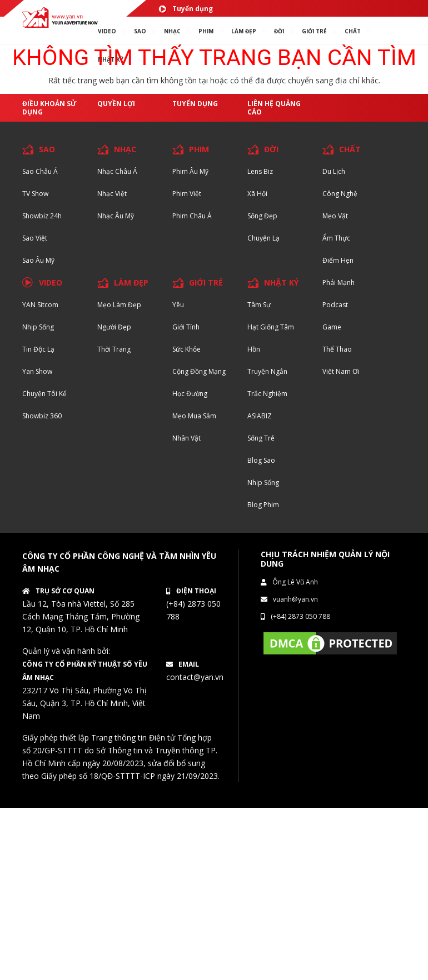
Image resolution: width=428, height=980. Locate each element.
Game (332, 327)
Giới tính (186, 327)
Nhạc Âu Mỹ (116, 216)
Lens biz (260, 171)
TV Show (35, 194)
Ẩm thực (336, 238)
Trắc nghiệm (267, 394)
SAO (140, 31)
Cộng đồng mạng (199, 371)
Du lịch (334, 171)
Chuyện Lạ (263, 238)
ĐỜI (279, 31)
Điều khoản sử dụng (49, 108)
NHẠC (172, 31)
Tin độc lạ (38, 349)
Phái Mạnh (339, 282)
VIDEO (107, 31)
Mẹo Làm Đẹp (119, 305)
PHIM (206, 31)
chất (353, 31)
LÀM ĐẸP (131, 282)
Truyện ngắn (267, 371)
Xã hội (257, 194)
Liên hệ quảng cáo (274, 108)
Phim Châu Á (192, 216)
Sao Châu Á (40, 171)
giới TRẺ (314, 31)
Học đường (190, 394)
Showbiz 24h (42, 216)
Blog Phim (263, 505)
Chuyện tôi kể (44, 394)
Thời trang (114, 349)
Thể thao (337, 349)
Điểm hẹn (338, 260)
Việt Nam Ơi (341, 371)
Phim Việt (187, 194)
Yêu (178, 305)
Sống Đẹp (262, 216)
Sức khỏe (186, 349)
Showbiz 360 (42, 416)
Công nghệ (340, 194)
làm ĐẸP (244, 31)
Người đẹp (114, 327)
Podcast (335, 305)
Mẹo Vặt (335, 216)
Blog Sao (261, 460)
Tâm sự (259, 305)
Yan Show (37, 371)
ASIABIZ (260, 416)
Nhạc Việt (112, 194)
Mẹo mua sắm (194, 416)
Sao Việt (35, 238)
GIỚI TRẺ (206, 282)
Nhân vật (186, 438)
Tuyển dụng (186, 9)
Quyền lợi (116, 104)
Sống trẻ (261, 438)
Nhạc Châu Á (117, 171)
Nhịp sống (38, 327)
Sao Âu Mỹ (38, 260)
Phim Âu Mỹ (190, 171)
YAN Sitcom (40, 305)
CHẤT (350, 149)
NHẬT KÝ (281, 282)
